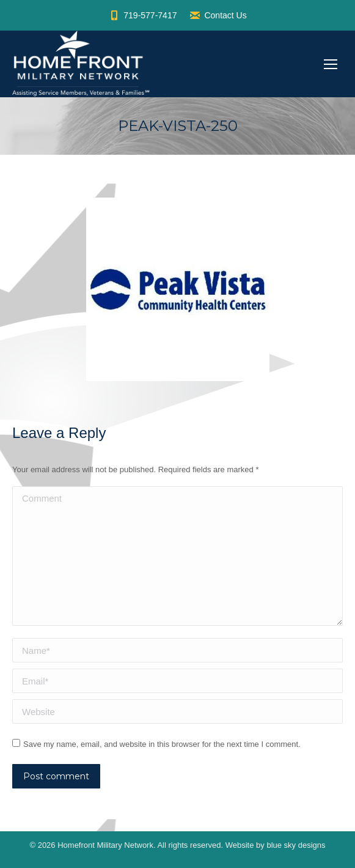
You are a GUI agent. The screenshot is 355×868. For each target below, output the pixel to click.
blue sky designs (296, 845)
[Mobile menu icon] (331, 64)
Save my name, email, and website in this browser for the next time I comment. (162, 744)
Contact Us (218, 15)
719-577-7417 (142, 15)
